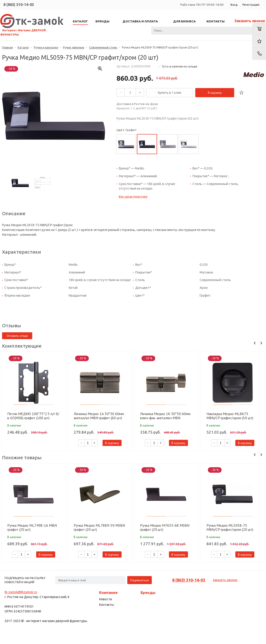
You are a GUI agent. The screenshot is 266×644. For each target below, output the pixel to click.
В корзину (215, 93)
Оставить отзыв (17, 336)
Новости (106, 599)
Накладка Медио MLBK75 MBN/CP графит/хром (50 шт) (230, 416)
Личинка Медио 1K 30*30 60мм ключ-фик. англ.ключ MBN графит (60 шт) (165, 416)
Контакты (106, 605)
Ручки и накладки (46, 47)
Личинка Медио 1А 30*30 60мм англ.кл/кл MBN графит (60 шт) (99, 416)
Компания (108, 593)
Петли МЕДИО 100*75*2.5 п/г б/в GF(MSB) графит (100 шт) (33, 416)
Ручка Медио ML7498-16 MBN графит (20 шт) (32, 527)
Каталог (23, 47)
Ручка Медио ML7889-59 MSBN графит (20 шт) (99, 527)
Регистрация (251, 5)
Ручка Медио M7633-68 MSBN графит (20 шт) (165, 527)
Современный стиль (103, 47)
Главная (7, 47)
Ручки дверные (74, 47)
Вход (234, 5)
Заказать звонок (250, 21)
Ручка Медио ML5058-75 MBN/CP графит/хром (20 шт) (230, 527)
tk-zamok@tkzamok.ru (21, 592)
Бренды (148, 593)
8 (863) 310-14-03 (19, 5)
